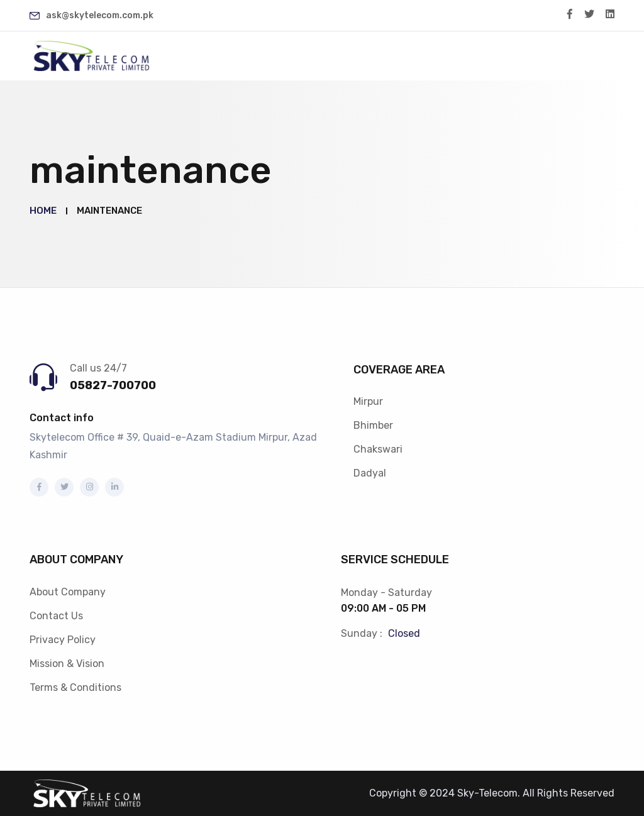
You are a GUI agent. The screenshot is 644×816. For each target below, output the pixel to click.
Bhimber (373, 425)
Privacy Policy (63, 640)
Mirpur (368, 401)
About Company (68, 592)
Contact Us (56, 616)
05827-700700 (113, 385)
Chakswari (378, 449)
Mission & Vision (67, 664)
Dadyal (370, 473)
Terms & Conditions (75, 687)
